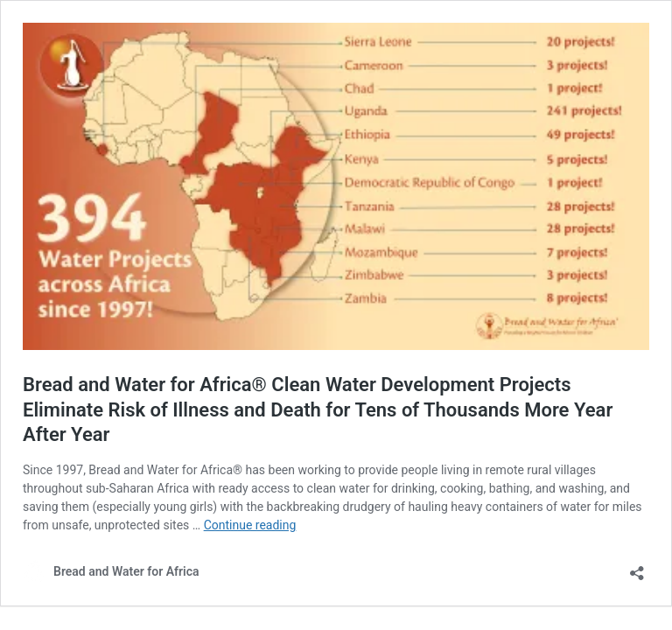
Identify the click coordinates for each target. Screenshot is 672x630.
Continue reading (250, 525)
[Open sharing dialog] (637, 567)
